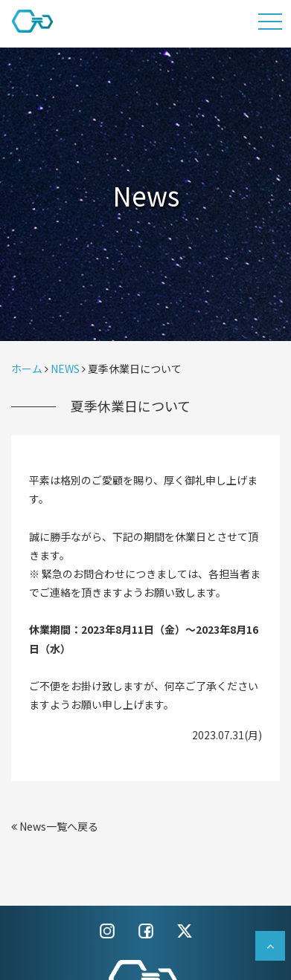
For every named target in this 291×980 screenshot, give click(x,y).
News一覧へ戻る (55, 826)
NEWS (65, 369)
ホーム (27, 369)
